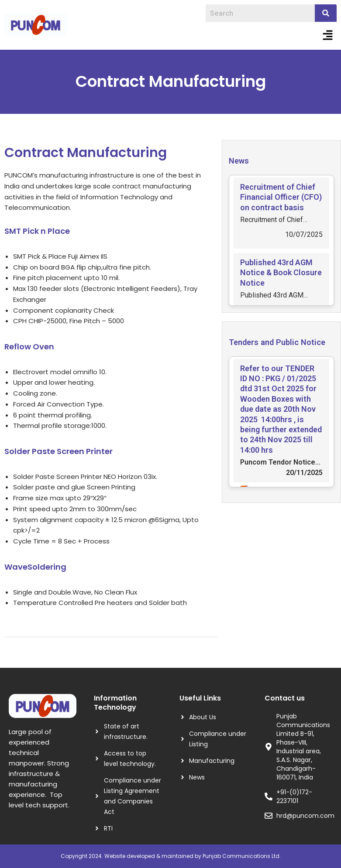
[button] (328, 36)
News (239, 161)
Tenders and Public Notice (277, 342)
